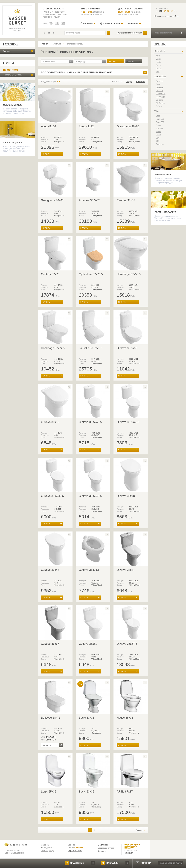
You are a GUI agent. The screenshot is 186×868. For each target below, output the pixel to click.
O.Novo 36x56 (50, 422)
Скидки (129, 82)
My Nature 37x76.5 (91, 274)
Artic (158, 56)
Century (159, 91)
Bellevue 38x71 (51, 718)
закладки (112, 863)
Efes (158, 116)
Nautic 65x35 (125, 718)
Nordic (159, 68)
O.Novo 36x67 (126, 570)
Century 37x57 (126, 200)
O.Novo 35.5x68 (127, 348)
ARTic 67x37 (125, 792)
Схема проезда (48, 851)
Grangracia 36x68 (128, 126)
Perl (158, 72)
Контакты (133, 23)
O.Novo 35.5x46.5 (52, 496)
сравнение (77, 863)
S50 (158, 141)
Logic (158, 62)
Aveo (158, 84)
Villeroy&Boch (160, 76)
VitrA (157, 111)
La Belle (159, 100)
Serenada (160, 144)
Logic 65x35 (49, 792)
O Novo (159, 106)
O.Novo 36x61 (88, 644)
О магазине (87, 23)
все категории (49, 61)
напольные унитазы (13, 75)
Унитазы (7, 51)
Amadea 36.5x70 (90, 200)
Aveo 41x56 (48, 126)
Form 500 (160, 122)
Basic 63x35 (87, 718)
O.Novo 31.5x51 (89, 570)
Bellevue (160, 87)
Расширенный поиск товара (130, 33)
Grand (159, 125)
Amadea (160, 81)
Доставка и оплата (110, 23)
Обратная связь (75, 851)
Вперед (139, 830)
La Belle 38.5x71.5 (91, 348)
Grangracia (161, 94)
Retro (158, 135)
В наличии (140, 82)
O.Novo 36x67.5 (127, 644)
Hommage (160, 97)
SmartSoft (129, 853)
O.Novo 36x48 (126, 496)
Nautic (159, 65)
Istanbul (159, 128)
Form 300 (160, 119)
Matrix (159, 132)
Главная (45, 44)
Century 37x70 (50, 274)
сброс (130, 61)
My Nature (160, 103)
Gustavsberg (160, 51)
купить (46, 154)
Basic (158, 59)
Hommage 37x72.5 (53, 348)
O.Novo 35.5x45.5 (90, 422)
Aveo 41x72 (86, 126)
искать (113, 61)
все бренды (81, 61)
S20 (158, 138)
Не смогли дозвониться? (165, 16)
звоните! (47, 745)
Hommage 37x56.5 (129, 274)
